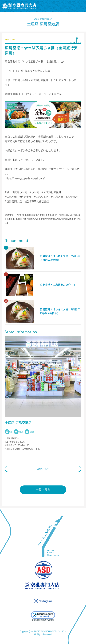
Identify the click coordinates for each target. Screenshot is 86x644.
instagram (43, 601)
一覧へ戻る (43, 490)
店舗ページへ (43, 469)
